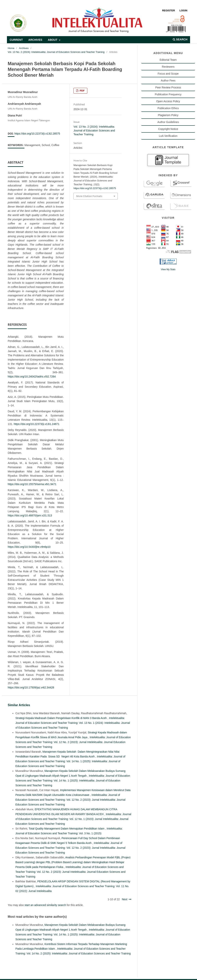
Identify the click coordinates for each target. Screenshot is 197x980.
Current (16, 40)
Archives (35, 40)
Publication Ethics (168, 108)
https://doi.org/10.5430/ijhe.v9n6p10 (29, 547)
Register (169, 10)
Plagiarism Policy (168, 115)
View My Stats (168, 269)
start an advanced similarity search (45, 905)
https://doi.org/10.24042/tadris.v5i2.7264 (32, 377)
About (53, 40)
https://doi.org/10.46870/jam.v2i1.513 (30, 515)
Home (11, 48)
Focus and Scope (168, 74)
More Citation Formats (89, 196)
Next (125, 899)
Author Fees (168, 81)
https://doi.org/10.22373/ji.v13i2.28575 (37, 134)
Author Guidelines (168, 122)
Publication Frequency (168, 94)
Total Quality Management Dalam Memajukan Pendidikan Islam (67, 829)
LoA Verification (168, 136)
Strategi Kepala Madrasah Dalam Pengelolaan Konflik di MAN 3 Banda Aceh (61, 718)
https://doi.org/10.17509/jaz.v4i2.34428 (31, 687)
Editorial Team (168, 60)
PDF (82, 91)
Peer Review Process (168, 87)
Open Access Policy (168, 101)
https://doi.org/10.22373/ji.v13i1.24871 (36, 424)
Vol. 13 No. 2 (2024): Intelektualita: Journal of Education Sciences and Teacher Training (56, 52)
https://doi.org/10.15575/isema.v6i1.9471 (32, 484)
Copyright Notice (168, 129)
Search (180, 39)
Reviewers (168, 67)
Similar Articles (19, 705)
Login (183, 10)
